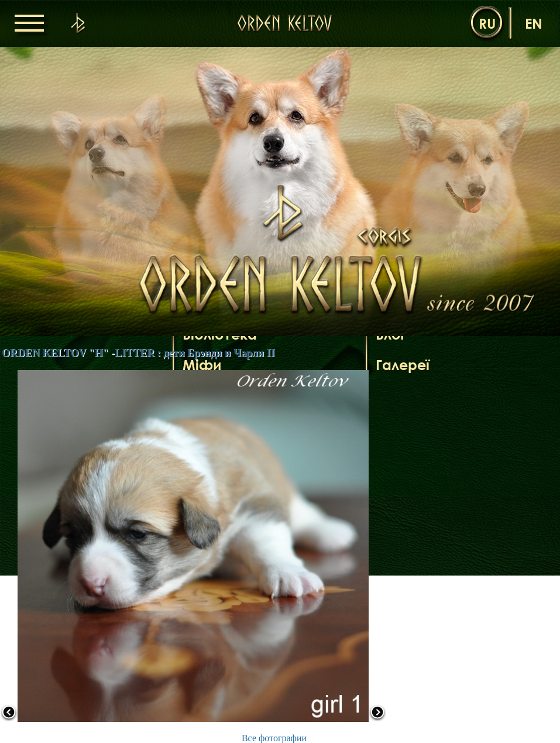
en (534, 23)
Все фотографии (274, 738)
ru (487, 23)
